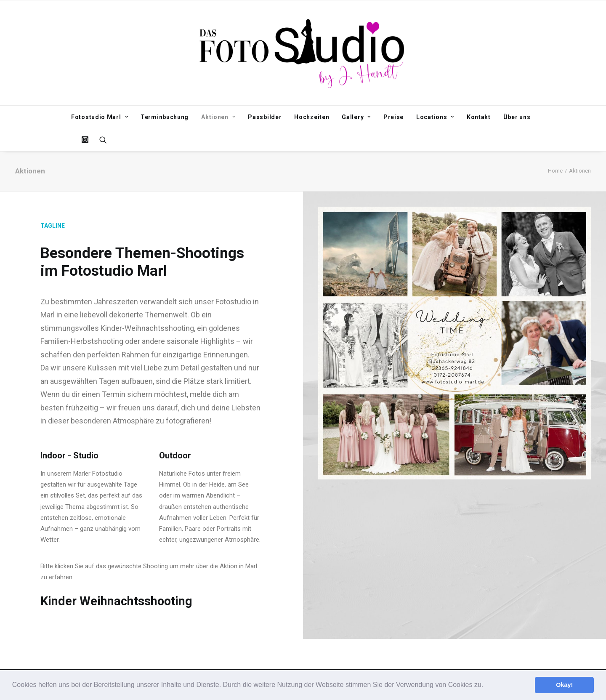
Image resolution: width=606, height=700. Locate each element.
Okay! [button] (564, 685)
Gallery (356, 117)
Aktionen (218, 117)
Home (555, 171)
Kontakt (479, 117)
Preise (393, 117)
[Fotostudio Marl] (303, 53)
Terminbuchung (165, 117)
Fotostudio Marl (100, 117)
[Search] (100, 140)
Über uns (517, 117)
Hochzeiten (312, 117)
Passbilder (265, 117)
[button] (486, 686)
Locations (435, 117)
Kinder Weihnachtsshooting (116, 601)
